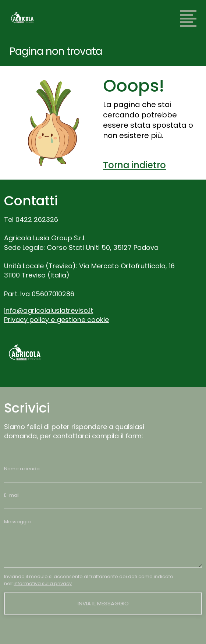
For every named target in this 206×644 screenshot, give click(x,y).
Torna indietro (134, 165)
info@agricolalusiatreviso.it (49, 310)
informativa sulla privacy (43, 583)
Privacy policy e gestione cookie (56, 320)
